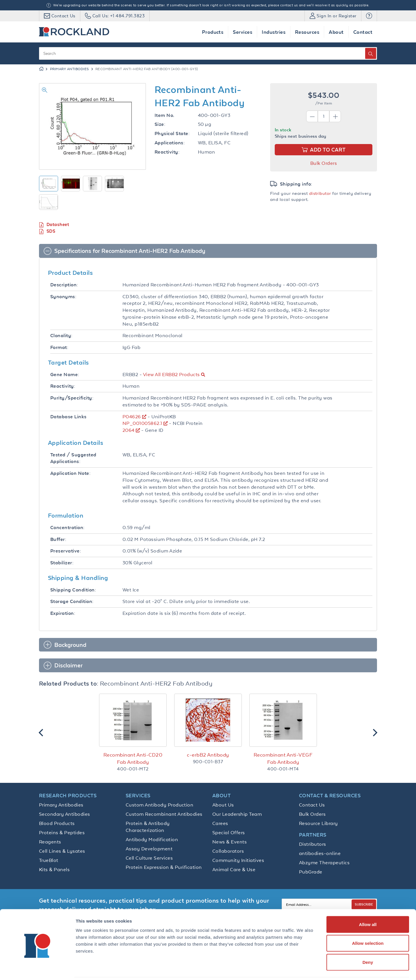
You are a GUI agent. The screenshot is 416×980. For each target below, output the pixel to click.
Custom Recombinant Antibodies (164, 814)
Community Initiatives (238, 860)
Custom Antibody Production (159, 805)
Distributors (313, 844)
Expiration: (63, 613)
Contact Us (312, 805)
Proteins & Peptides (62, 832)
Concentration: (67, 528)
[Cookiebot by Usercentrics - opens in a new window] (37, 969)
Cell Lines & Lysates (62, 851)
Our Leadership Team (237, 814)
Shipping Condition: (73, 590)
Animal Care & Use (234, 869)
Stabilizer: (62, 563)
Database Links (68, 417)
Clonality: (61, 336)
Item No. (165, 115)
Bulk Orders (324, 163)
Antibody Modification (152, 839)
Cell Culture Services (149, 858)
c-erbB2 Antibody (208, 755)
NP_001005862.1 (142, 423)
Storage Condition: (72, 601)
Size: (160, 124)
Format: (59, 347)
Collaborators (228, 851)
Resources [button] (307, 32)
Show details (303, 969)
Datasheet (54, 225)
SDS (47, 231)
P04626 (132, 417)
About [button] (336, 32)
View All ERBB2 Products (171, 374)
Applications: (170, 143)
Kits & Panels (54, 869)
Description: (64, 285)
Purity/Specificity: (72, 398)
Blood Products (57, 823)
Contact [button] (363, 32)
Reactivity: (167, 152)
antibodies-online (320, 853)
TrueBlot (49, 860)
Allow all (368, 904)
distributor (320, 193)
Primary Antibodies (69, 69)
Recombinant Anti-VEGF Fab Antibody (283, 758)
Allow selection (368, 923)
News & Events (230, 842)
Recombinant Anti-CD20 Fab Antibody (133, 758)
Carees (220, 823)
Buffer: (58, 539)
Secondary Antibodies (65, 814)
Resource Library (318, 823)
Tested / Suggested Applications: (73, 458)
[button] (369, 16)
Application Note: (70, 473)
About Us (223, 805)
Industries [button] (274, 32)
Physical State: (172, 134)
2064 (129, 430)
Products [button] (213, 32)
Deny (368, 942)
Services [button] (243, 32)
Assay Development (149, 849)
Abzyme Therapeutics (324, 863)
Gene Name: (65, 375)
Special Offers (229, 832)
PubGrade (311, 872)
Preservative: (66, 551)
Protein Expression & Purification (164, 867)
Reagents (50, 842)
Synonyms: (63, 297)
